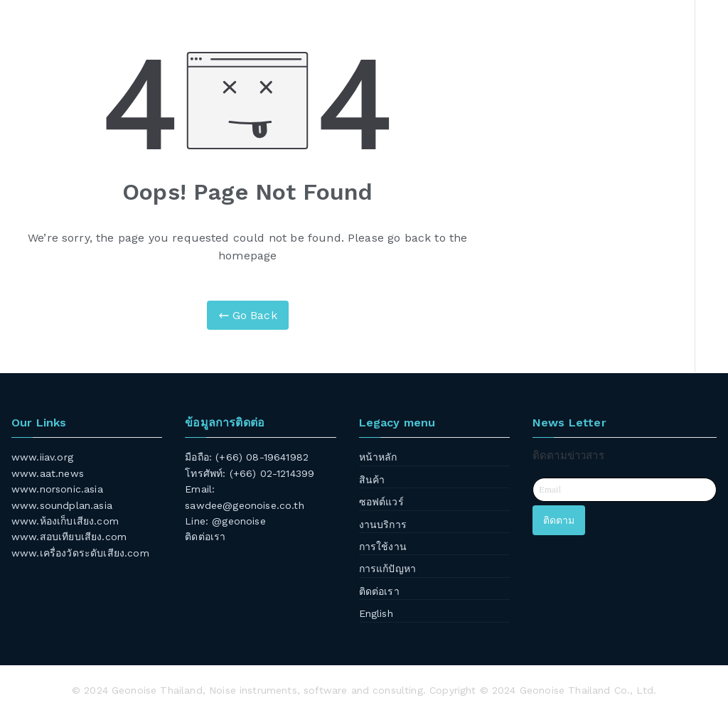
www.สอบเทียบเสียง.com (69, 537)
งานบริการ (383, 525)
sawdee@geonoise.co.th (244, 505)
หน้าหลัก (378, 457)
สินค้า (372, 480)
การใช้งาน (383, 547)
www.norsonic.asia (57, 489)
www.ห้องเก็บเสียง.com (65, 521)
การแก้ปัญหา (387, 569)
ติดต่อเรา (205, 537)
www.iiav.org (42, 457)
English (376, 613)
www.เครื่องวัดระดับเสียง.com (80, 553)
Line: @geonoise (225, 521)
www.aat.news (48, 473)
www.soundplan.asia (62, 505)
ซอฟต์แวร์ (381, 502)
